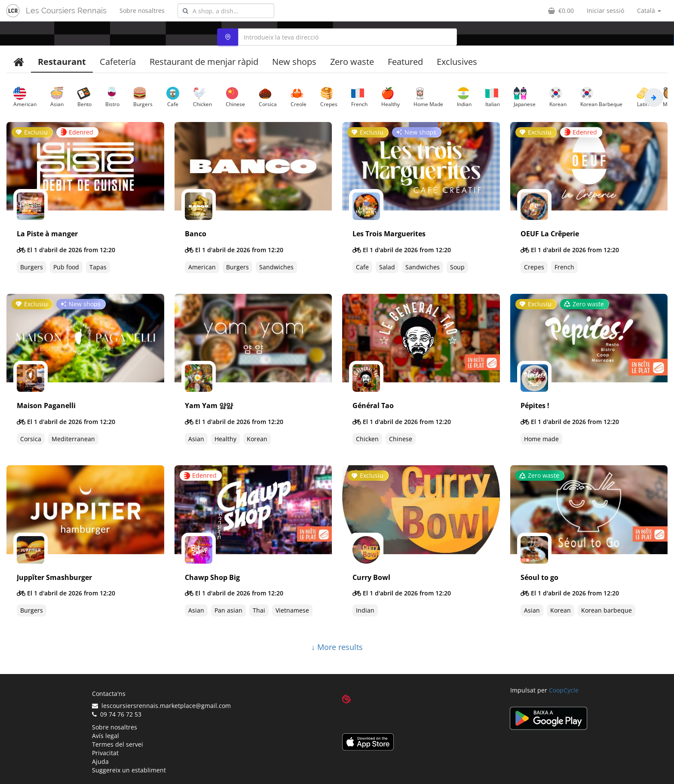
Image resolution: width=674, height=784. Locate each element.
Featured (405, 62)
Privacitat (105, 753)
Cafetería (118, 62)
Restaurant (62, 62)
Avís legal (106, 736)
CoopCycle (564, 690)
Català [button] (649, 11)
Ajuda (100, 761)
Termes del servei (118, 744)
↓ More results (337, 647)
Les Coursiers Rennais (66, 11)
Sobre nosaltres (142, 11)
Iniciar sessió (605, 11)
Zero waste (352, 62)
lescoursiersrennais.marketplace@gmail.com (161, 706)
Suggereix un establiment (129, 770)
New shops (294, 62)
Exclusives (457, 62)
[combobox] (226, 11)
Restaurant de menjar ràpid (204, 62)
